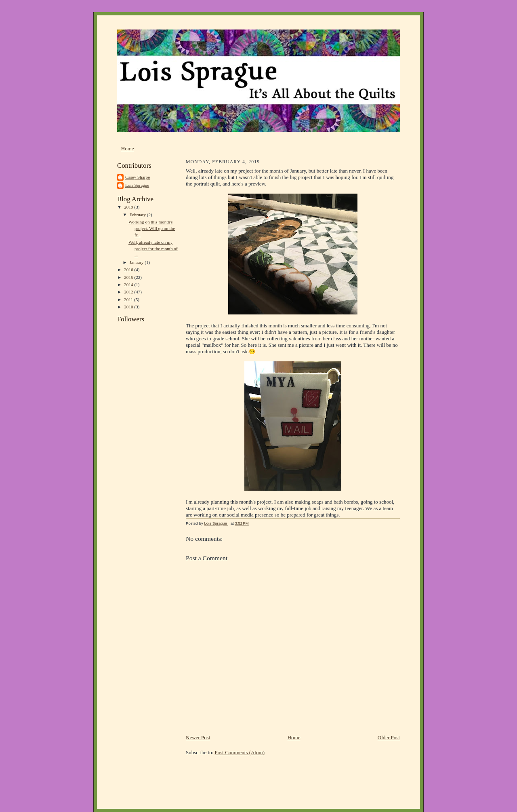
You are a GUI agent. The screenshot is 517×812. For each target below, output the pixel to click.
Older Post (389, 737)
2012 (129, 292)
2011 (129, 299)
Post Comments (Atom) (240, 752)
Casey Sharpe (138, 177)
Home (128, 149)
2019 (129, 207)
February (138, 215)
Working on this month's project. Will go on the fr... (152, 228)
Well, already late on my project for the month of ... (153, 248)
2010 (129, 307)
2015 (129, 277)
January (137, 262)
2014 (129, 285)
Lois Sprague (137, 185)
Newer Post (198, 737)
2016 (129, 270)
